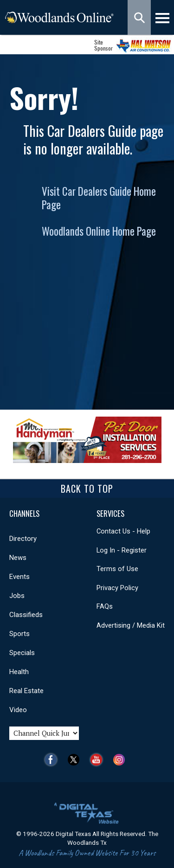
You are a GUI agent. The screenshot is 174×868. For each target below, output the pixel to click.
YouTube (99, 760)
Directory (23, 539)
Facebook (53, 760)
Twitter (76, 760)
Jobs (17, 596)
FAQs (105, 606)
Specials (22, 653)
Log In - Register (122, 550)
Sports (19, 634)
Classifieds (26, 615)
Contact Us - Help (123, 531)
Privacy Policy (117, 588)
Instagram (121, 760)
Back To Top (87, 489)
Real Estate (26, 691)
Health (19, 672)
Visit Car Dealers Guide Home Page (99, 198)
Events (19, 577)
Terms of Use (117, 569)
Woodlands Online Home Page (99, 231)
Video (18, 710)
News (18, 558)
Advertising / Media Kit (131, 625)
